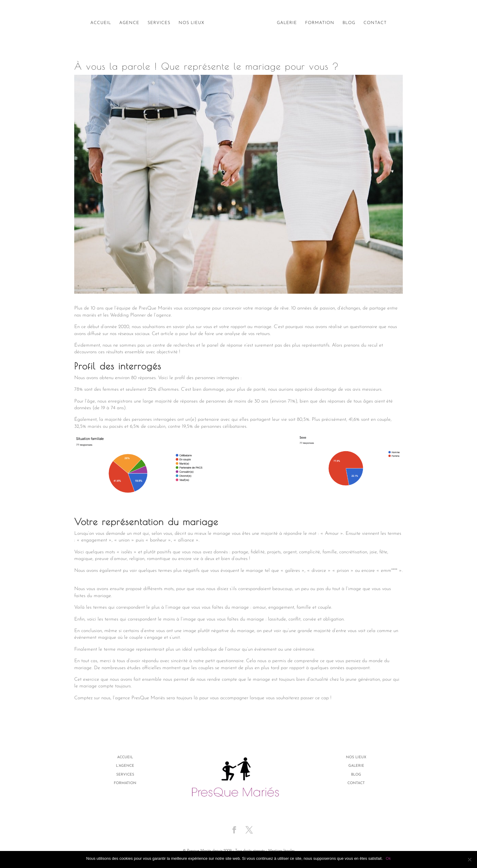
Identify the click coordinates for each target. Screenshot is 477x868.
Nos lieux (191, 23)
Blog (349, 23)
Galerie (287, 23)
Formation (320, 23)
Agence (129, 23)
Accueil (101, 23)
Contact (375, 23)
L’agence (125, 766)
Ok (388, 858)
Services (159, 23)
